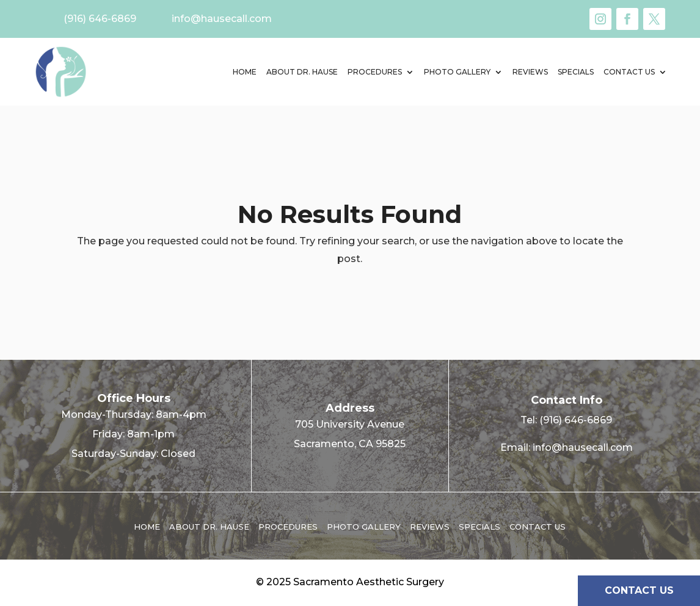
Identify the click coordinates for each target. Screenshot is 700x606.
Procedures (375, 72)
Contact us (629, 72)
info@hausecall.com (583, 447)
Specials (576, 72)
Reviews (530, 72)
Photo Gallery (457, 72)
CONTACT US (639, 590)
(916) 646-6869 (576, 420)
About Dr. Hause (302, 72)
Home (245, 72)
